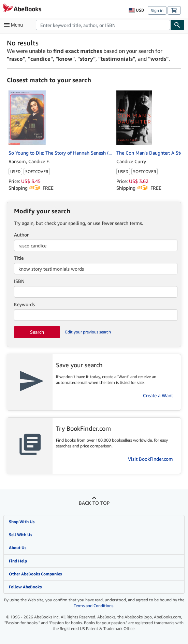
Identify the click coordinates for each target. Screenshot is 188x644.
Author (21, 235)
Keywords (24, 304)
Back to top (94, 503)
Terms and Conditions (93, 606)
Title (19, 258)
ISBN (19, 281)
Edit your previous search (88, 332)
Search (37, 332)
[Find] (177, 25)
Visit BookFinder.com (150, 459)
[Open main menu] (15, 25)
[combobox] (103, 25)
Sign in (157, 10)
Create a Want (158, 395)
